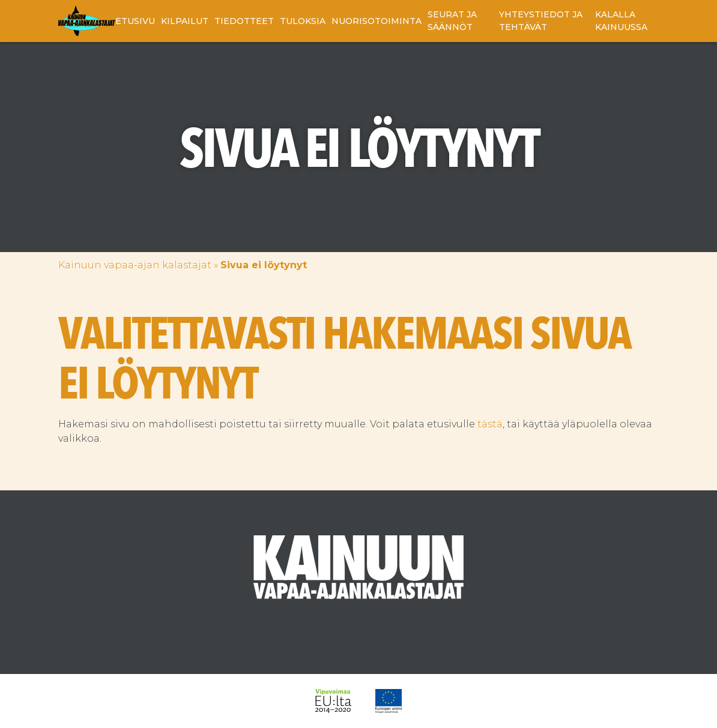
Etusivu (135, 21)
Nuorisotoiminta (377, 21)
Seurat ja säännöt (452, 21)
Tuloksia (303, 21)
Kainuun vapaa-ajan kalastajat (135, 265)
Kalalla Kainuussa (621, 21)
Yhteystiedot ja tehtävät (541, 21)
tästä (490, 424)
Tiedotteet (244, 21)
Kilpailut (185, 21)
